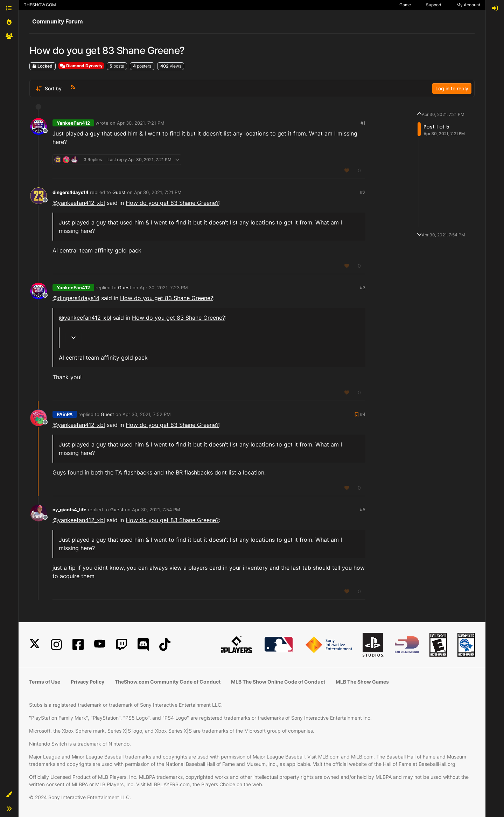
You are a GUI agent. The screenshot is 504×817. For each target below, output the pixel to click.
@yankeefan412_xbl (79, 203)
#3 (363, 288)
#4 (363, 414)
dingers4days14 (71, 192)
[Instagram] (56, 645)
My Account (468, 5)
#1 (363, 123)
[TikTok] (165, 645)
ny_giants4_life (69, 510)
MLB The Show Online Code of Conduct (278, 682)
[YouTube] (100, 645)
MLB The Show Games (362, 682)
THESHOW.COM (40, 5)
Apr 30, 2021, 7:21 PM (141, 123)
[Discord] (143, 645)
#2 (363, 192)
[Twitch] (121, 645)
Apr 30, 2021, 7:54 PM (156, 510)
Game (405, 5)
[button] (9, 795)
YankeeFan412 (73, 123)
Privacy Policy (87, 682)
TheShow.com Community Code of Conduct (168, 682)
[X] (35, 645)
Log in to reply (452, 88)
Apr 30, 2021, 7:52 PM (147, 414)
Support (434, 5)
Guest (119, 192)
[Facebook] (78, 645)
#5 (363, 510)
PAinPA (65, 414)
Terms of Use (45, 682)
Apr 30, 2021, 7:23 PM (164, 288)
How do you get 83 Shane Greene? (172, 203)
